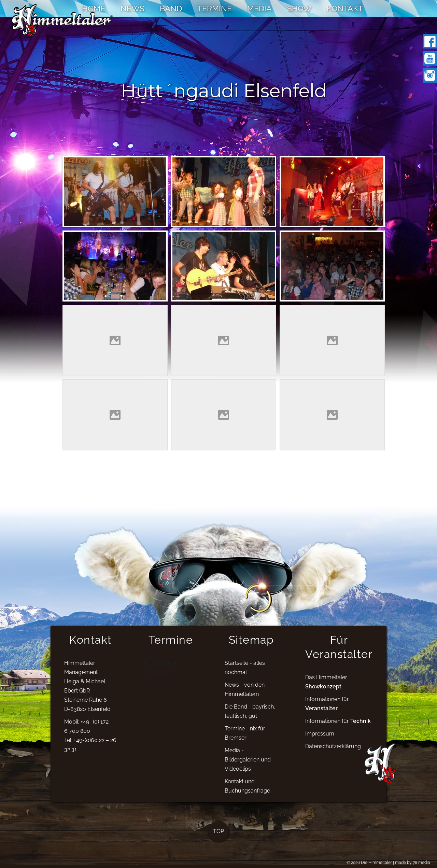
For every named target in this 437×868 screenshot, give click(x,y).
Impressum (320, 739)
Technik (361, 726)
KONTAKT (345, 8)
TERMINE (215, 8)
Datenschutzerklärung (333, 751)
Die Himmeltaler (376, 863)
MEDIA (259, 8)
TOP (218, 837)
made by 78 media (413, 863)
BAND (171, 8)
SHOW (299, 8)
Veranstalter (321, 713)
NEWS (132, 8)
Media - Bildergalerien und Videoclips (248, 765)
